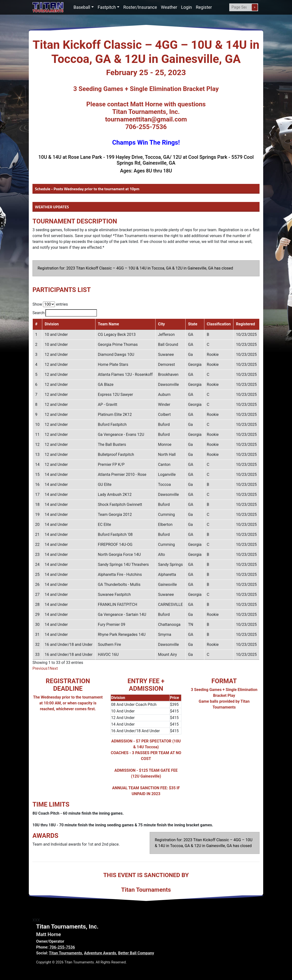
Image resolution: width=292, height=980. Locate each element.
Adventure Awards (100, 953)
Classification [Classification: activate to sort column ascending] (219, 324)
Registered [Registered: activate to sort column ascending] (245, 324)
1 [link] (49, 668)
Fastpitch (107, 7)
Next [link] (54, 668)
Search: (65, 313)
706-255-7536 (62, 947)
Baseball (82, 7)
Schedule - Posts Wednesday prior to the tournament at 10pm (87, 189)
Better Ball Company (136, 953)
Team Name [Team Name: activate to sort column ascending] (109, 324)
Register (204, 7)
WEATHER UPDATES (52, 207)
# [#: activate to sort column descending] (36, 324)
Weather (169, 7)
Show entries (50, 304)
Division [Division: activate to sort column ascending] (52, 324)
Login (187, 7)
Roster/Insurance (140, 7)
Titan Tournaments (65, 953)
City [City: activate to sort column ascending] (161, 324)
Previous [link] (40, 668)
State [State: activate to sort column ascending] (193, 324)
